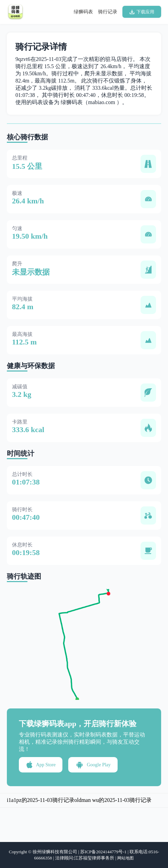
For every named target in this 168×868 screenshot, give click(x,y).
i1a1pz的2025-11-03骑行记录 (41, 800)
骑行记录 (108, 12)
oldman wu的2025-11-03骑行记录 (113, 800)
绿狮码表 (83, 12)
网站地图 (125, 858)
